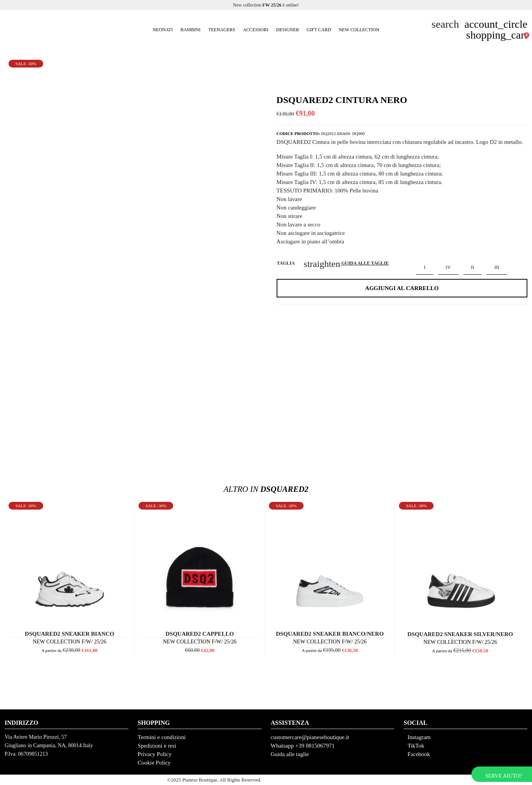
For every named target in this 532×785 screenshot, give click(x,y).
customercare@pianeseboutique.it (310, 737)
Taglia (286, 263)
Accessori (256, 30)
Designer (288, 30)
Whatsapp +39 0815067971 (303, 746)
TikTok (416, 746)
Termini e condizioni (162, 737)
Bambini (191, 30)
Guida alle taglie (290, 754)
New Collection (359, 30)
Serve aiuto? (504, 776)
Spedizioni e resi (157, 746)
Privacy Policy (155, 754)
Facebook (419, 754)
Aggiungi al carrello (402, 288)
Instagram (419, 737)
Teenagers (222, 30)
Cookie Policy (154, 763)
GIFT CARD (319, 30)
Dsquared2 (266, 489)
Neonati (163, 30)
